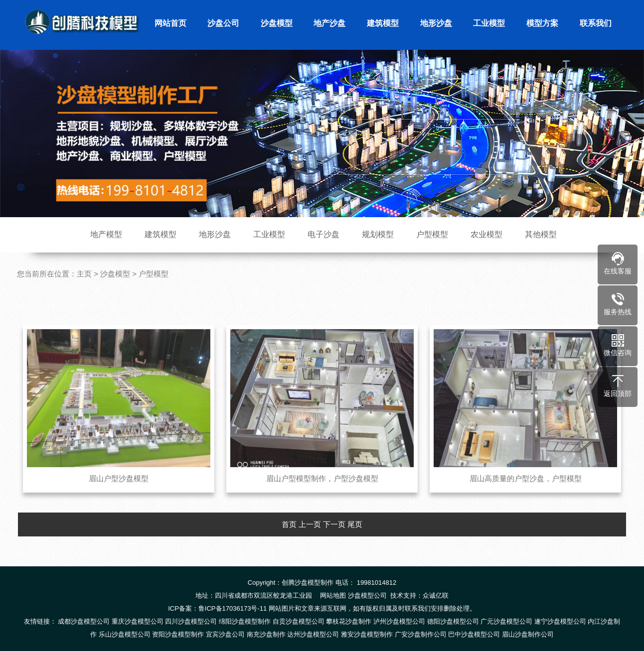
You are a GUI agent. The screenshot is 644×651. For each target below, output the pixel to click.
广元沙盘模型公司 (506, 621)
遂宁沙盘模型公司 (560, 621)
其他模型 (541, 234)
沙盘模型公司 (367, 595)
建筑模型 (383, 23)
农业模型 (486, 234)
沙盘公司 (223, 23)
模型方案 (542, 23)
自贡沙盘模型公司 (299, 621)
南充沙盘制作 (266, 634)
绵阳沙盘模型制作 (245, 621)
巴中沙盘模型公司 (474, 634)
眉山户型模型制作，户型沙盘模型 (322, 496)
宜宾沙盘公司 (225, 634)
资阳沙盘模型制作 (178, 634)
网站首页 (170, 23)
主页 (84, 274)
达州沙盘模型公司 (313, 634)
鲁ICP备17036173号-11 (233, 608)
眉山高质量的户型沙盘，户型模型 (526, 496)
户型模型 (432, 234)
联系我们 (596, 23)
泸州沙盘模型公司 (399, 621)
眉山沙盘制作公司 (528, 634)
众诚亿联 (436, 595)
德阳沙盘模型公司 (453, 621)
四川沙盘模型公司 (191, 621)
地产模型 (106, 234)
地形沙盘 (436, 23)
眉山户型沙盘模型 (119, 496)
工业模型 (489, 23)
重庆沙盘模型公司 (138, 621)
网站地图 (333, 595)
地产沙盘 (329, 23)
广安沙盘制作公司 (421, 634)
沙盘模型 (277, 23)
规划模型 (378, 234)
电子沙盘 (323, 234)
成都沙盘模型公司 (84, 621)
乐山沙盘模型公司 (125, 634)
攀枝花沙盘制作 (349, 621)
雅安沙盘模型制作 (367, 634)
